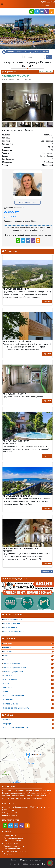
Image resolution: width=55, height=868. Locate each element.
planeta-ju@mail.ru (10, 815)
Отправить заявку (27, 202)
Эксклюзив (9, 854)
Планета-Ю (45, 6)
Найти (49, 57)
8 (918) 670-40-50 (9, 813)
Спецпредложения (12, 849)
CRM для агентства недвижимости (32, 860)
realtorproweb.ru (39, 864)
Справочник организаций (15, 851)
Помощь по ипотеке (12, 841)
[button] (27, 101)
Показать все (47, 571)
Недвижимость (10, 835)
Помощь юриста (11, 843)
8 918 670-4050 (11, 212)
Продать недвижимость (14, 846)
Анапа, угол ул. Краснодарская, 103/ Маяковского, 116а (26, 807)
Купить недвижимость (13, 838)
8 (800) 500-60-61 (48, 2)
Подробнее (47, 301)
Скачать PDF (10, 217)
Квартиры (11, 52)
